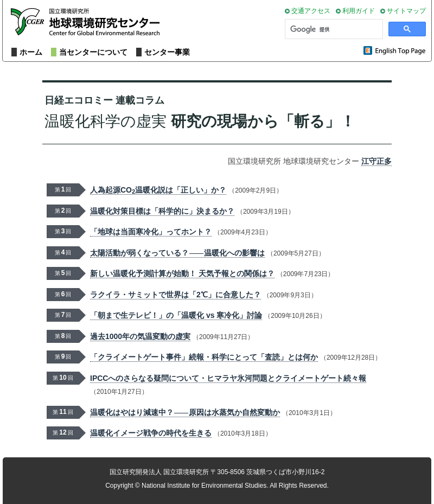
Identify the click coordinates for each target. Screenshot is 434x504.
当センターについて (93, 52)
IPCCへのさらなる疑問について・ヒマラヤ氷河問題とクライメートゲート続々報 (228, 378)
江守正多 (376, 161)
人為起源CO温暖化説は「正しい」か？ (158, 190)
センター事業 (167, 52)
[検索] (333, 29)
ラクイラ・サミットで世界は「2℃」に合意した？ (175, 295)
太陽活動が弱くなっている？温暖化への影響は (177, 253)
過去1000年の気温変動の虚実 (140, 336)
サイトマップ (406, 11)
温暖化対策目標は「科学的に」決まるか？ (162, 211)
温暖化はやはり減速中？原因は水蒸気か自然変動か (185, 413)
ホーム (31, 52)
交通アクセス (311, 11)
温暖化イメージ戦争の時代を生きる (151, 433)
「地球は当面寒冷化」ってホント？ (151, 232)
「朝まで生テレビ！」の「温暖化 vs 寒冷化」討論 (176, 315)
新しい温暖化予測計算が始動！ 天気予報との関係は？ (182, 273)
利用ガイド (359, 11)
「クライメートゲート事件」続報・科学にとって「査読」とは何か (204, 357)
